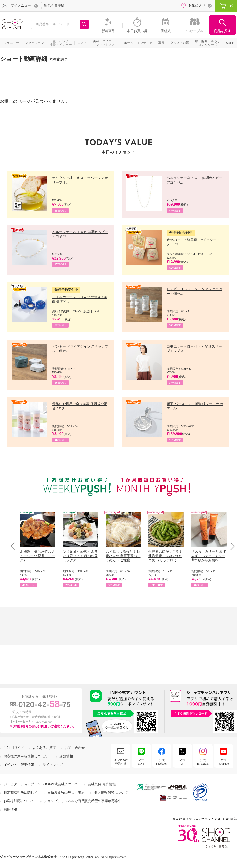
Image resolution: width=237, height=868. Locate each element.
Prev (14, 546)
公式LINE (141, 762)
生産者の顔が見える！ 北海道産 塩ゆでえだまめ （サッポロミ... (165, 556)
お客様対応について (19, 801)
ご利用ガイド (14, 748)
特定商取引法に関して (21, 793)
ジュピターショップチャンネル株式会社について (41, 784)
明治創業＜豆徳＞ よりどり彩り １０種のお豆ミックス (80, 556)
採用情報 (10, 809)
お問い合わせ (75, 748)
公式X (182, 762)
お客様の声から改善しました (26, 756)
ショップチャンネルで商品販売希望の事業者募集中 (83, 801)
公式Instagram (203, 762)
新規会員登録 (54, 5)
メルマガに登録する (121, 762)
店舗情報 (66, 756)
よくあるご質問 (44, 748)
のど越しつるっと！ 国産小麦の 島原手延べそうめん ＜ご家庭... (123, 556)
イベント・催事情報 (19, 765)
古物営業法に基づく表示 (66, 793)
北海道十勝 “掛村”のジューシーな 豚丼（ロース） (37, 556)
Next (231, 546)
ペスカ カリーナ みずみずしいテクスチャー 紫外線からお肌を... (209, 556)
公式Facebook (162, 762)
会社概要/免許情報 (102, 784)
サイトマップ (53, 765)
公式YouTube (223, 762)
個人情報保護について (111, 793)
